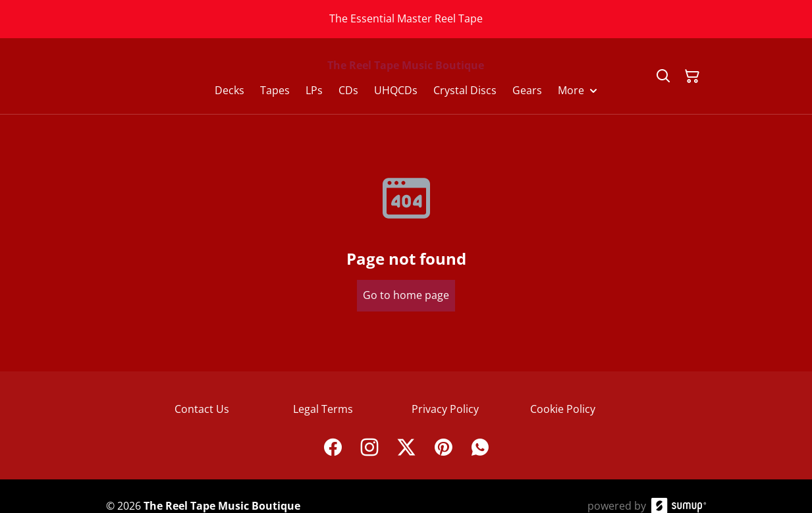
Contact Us (202, 409)
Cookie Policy (563, 409)
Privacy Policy (445, 409)
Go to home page (406, 295)
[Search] (663, 76)
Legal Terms (323, 409)
